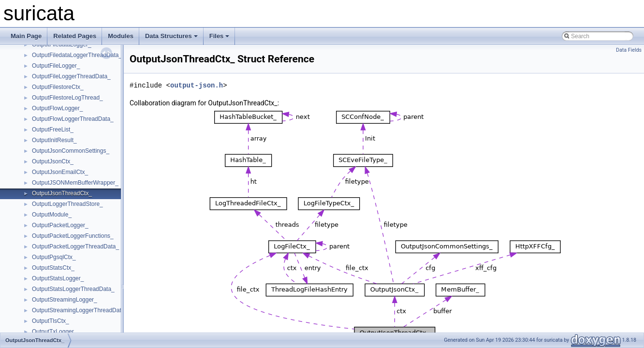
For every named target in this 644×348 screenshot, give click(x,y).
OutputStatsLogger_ (58, 278)
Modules (121, 36)
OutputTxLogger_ (54, 332)
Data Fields (629, 50)
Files (220, 36)
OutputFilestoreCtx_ (58, 87)
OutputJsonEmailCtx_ (60, 172)
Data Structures (171, 36)
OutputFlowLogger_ (57, 108)
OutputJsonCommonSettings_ (71, 151)
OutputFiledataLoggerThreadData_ (77, 55)
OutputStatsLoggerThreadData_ (73, 289)
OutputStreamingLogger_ (65, 300)
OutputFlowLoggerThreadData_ (73, 119)
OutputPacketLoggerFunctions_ (73, 236)
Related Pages (75, 36)
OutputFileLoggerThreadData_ (71, 76)
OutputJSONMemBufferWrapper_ (75, 183)
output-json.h (197, 85)
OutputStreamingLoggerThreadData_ (80, 310)
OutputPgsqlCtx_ (54, 257)
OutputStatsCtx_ (53, 268)
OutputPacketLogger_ (60, 225)
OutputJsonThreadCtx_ (62, 193)
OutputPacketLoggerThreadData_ (75, 246)
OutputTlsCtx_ (51, 321)
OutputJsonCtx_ (53, 161)
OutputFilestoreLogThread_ (67, 98)
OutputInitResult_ (54, 140)
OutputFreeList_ (53, 130)
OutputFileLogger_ (56, 66)
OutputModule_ (52, 215)
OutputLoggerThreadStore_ (67, 204)
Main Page (26, 36)
